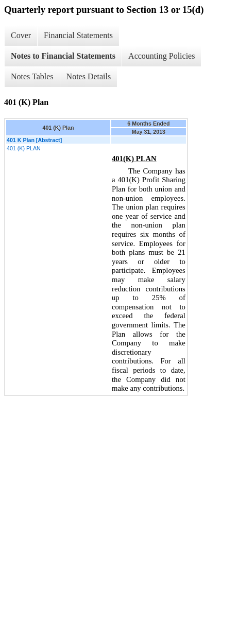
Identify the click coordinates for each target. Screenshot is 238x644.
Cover (21, 35)
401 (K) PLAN (24, 148)
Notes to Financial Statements (63, 56)
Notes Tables (32, 76)
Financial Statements (78, 35)
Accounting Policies (161, 56)
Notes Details (89, 76)
